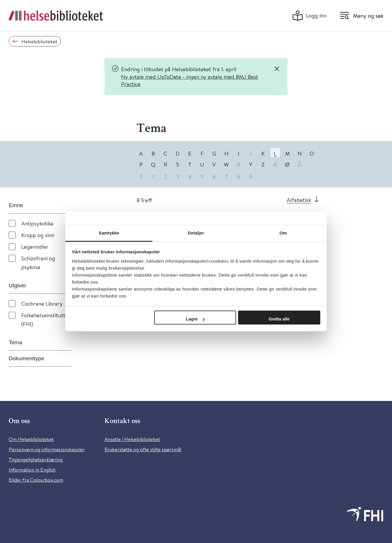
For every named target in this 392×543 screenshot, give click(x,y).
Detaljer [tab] (196, 233)
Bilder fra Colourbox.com (36, 480)
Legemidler (35, 247)
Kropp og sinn (38, 235)
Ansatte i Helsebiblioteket (132, 439)
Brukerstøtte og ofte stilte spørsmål (143, 449)
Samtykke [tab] (109, 233)
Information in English (32, 470)
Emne (16, 205)
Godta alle (279, 319)
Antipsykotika (37, 223)
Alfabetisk (299, 200)
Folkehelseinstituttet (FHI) (46, 319)
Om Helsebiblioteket (31, 439)
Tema (15, 342)
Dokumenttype (27, 358)
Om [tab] (283, 233)
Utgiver (17, 285)
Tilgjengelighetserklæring (36, 459)
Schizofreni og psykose (38, 262)
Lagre (195, 319)
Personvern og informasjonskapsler (47, 449)
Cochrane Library (42, 303)
